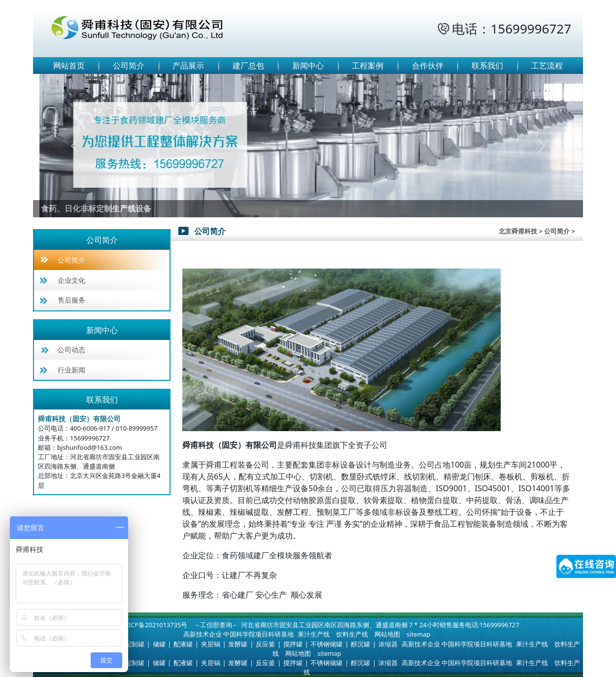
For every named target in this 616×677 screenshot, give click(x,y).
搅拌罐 (293, 644)
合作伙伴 (428, 66)
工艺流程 (547, 66)
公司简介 (129, 66)
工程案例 (368, 66)
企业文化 (71, 280)
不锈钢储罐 (326, 644)
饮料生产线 (352, 634)
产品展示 (188, 66)
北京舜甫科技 (518, 231)
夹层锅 (211, 644)
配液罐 (183, 644)
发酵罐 (238, 644)
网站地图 (387, 634)
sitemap (418, 634)
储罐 (159, 644)
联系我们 (487, 66)
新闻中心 (308, 66)
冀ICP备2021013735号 (155, 625)
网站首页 (69, 66)
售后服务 (71, 300)
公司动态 (71, 350)
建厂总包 (248, 66)
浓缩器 (388, 644)
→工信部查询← (216, 625)
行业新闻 (71, 370)
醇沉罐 (360, 644)
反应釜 (265, 644)
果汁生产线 (314, 634)
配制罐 (135, 644)
